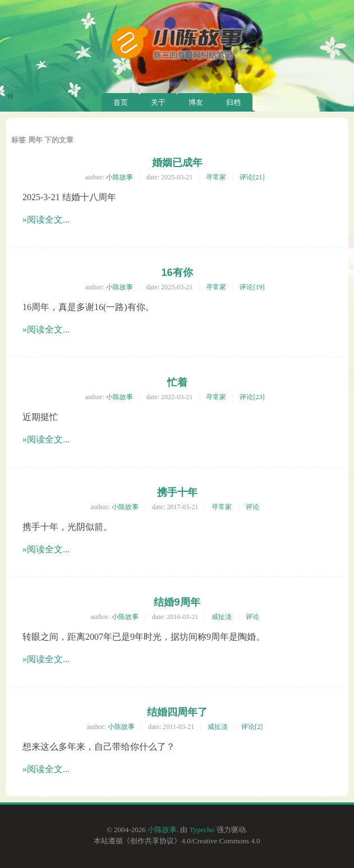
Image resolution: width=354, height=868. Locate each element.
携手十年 (177, 492)
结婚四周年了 (177, 712)
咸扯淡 (222, 617)
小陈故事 (119, 177)
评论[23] (252, 397)
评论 (252, 507)
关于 (158, 102)
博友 (196, 102)
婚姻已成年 (177, 163)
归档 (233, 102)
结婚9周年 (177, 602)
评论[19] (252, 287)
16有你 (177, 273)
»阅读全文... (46, 220)
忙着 (177, 382)
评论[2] (252, 727)
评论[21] (252, 177)
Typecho (202, 830)
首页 (121, 102)
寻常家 (216, 177)
